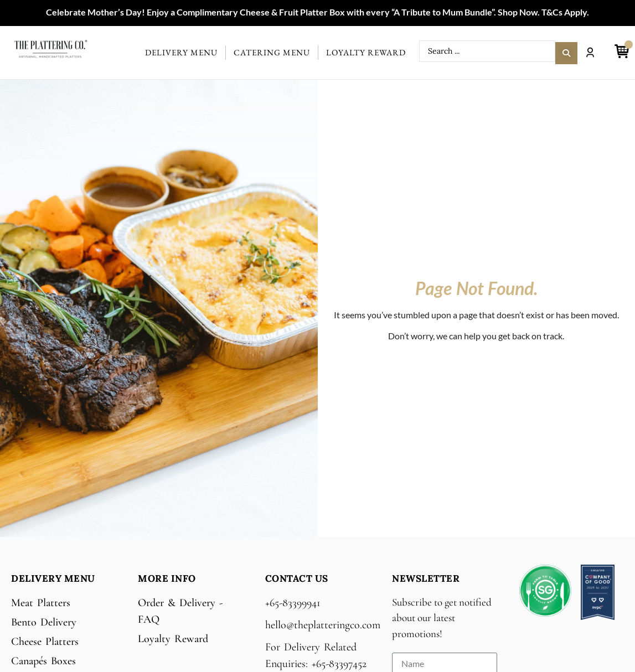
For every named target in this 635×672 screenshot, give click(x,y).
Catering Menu (272, 52)
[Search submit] (566, 51)
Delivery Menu (181, 52)
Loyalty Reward (366, 52)
